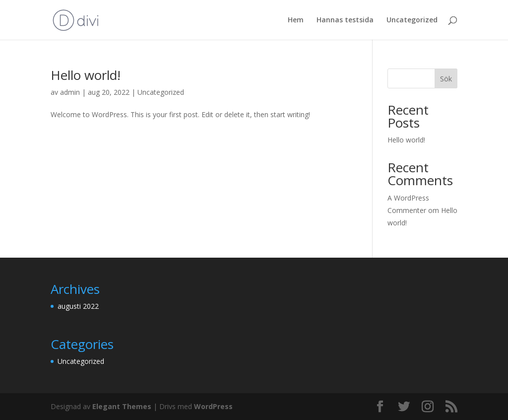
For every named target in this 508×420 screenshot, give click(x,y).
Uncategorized (412, 20)
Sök (446, 79)
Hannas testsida (345, 20)
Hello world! (86, 75)
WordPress (213, 406)
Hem (296, 20)
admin (70, 92)
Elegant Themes (122, 406)
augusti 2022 (78, 306)
